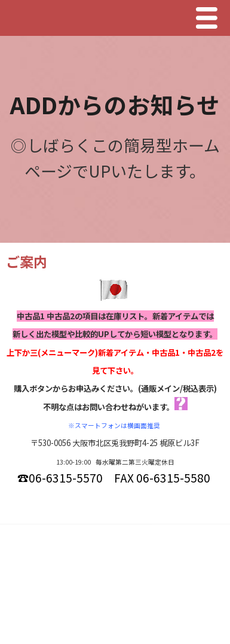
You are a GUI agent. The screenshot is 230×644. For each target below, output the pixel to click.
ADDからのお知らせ (115, 104)
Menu (210, 19)
